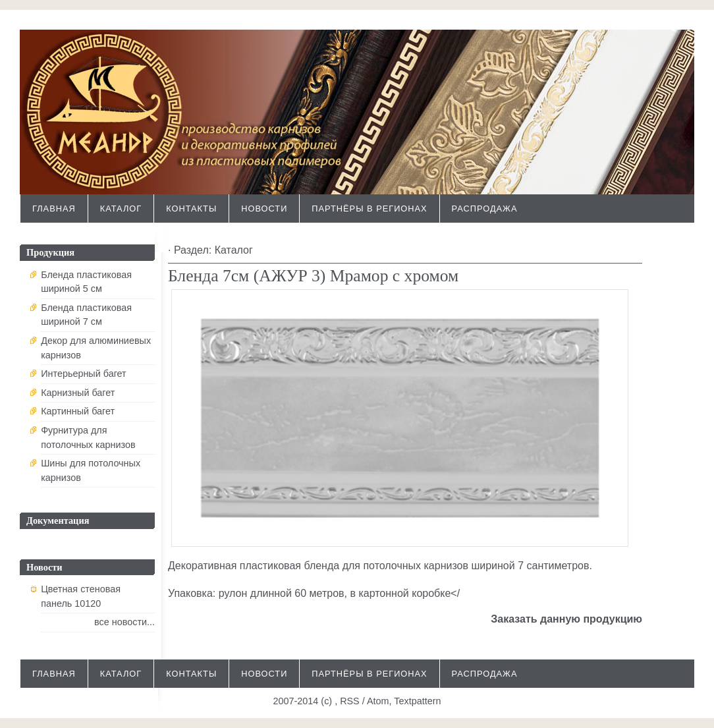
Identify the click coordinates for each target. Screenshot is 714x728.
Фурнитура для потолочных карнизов (88, 437)
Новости (264, 209)
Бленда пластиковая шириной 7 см (86, 315)
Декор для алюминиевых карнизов (96, 348)
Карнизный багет (78, 393)
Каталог (121, 209)
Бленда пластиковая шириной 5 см (86, 282)
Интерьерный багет (84, 374)
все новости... (124, 622)
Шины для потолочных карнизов (91, 470)
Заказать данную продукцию (566, 619)
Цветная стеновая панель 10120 (81, 596)
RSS (350, 701)
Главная (54, 209)
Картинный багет (78, 411)
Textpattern (417, 701)
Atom (378, 701)
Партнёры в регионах (369, 209)
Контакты (191, 209)
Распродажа (485, 209)
